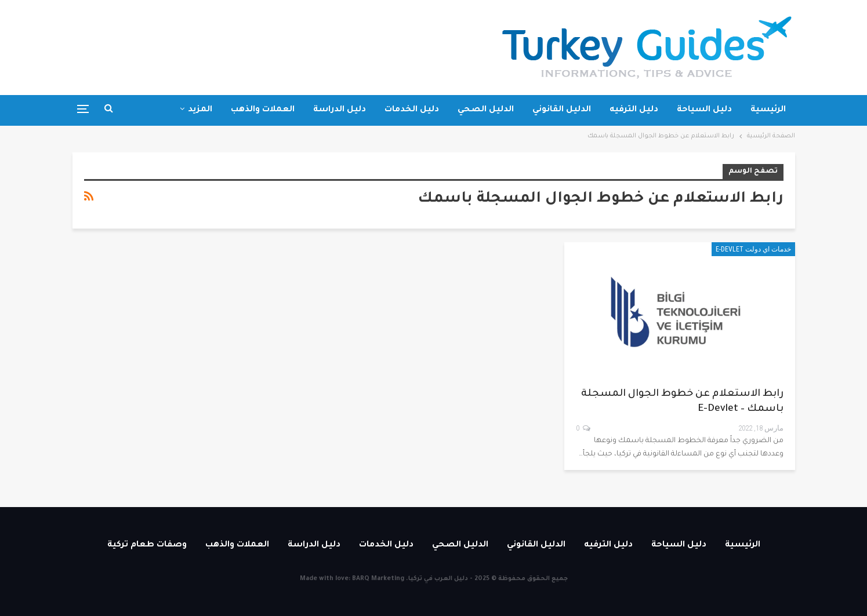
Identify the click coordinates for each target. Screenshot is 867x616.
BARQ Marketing (378, 579)
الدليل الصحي (486, 110)
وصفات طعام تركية (147, 545)
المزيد (200, 110)
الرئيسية (768, 110)
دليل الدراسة (340, 110)
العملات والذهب (263, 110)
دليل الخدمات (412, 110)
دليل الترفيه (634, 110)
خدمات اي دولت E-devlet (753, 249)
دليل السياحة (704, 110)
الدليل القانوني (562, 110)
